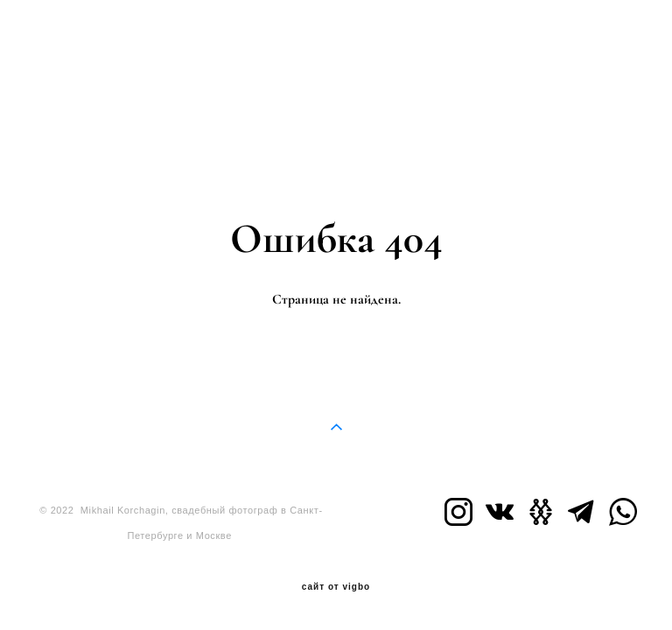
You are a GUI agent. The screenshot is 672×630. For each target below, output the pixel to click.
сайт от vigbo (336, 587)
